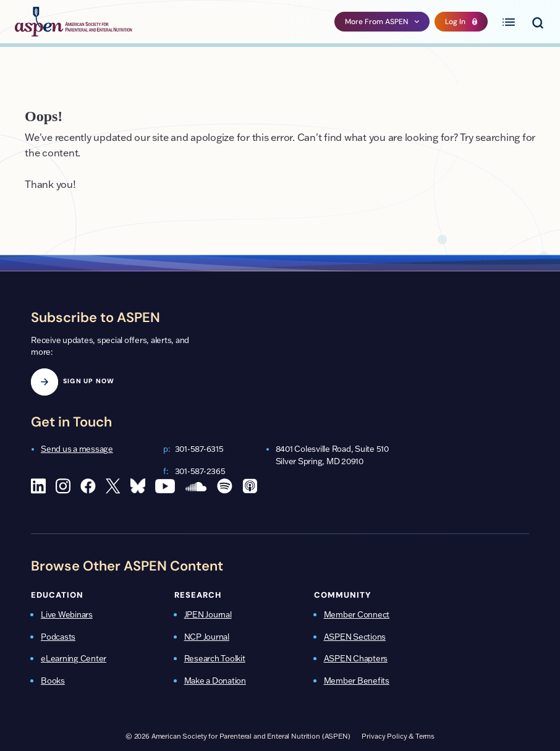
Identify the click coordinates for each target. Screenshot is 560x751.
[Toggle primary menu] (509, 22)
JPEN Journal (208, 614)
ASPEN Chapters (356, 658)
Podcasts (58, 637)
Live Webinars (67, 614)
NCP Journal (207, 637)
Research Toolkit (215, 658)
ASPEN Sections (355, 637)
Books (53, 681)
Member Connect (357, 614)
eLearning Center (74, 658)
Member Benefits (357, 681)
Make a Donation (215, 681)
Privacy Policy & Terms (398, 736)
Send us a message (77, 449)
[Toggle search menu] (537, 22)
